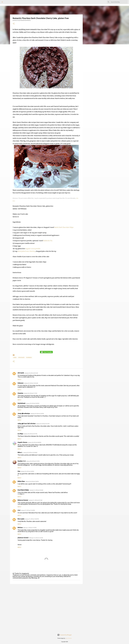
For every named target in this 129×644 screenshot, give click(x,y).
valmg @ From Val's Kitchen (27, 424)
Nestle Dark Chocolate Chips (64, 227)
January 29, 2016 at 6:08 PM (34, 442)
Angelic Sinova (22, 442)
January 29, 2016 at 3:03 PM (33, 403)
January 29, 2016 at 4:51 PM (30, 434)
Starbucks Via (48, 241)
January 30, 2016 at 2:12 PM (33, 461)
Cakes (15, 357)
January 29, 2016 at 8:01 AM (31, 373)
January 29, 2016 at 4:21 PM (43, 424)
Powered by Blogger (65, 635)
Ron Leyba (21, 519)
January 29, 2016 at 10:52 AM (31, 383)
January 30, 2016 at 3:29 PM (27, 471)
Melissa (20, 528)
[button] (14, 24)
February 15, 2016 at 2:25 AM (36, 538)
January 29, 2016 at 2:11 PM (30, 393)
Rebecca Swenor (23, 500)
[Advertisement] (46, 596)
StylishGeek (21, 403)
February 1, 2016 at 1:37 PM (30, 528)
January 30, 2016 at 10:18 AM (30, 453)
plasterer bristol (23, 538)
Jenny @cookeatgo (24, 413)
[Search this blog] (119, 2)
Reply (19, 380)
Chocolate (21, 357)
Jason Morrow (68, 638)
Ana (19, 471)
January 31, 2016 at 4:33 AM (36, 490)
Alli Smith (21, 373)
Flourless (29, 357)
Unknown (21, 383)
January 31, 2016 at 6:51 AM (36, 500)
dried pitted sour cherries (26, 251)
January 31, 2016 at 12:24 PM (28, 510)
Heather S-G (22, 461)
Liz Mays (20, 434)
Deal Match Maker (23, 490)
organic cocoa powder (33, 249)
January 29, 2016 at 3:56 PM (37, 414)
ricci (19, 510)
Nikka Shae (21, 481)
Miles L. (20, 452)
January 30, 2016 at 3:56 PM (32, 481)
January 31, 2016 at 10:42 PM (32, 519)
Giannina (20, 393)
